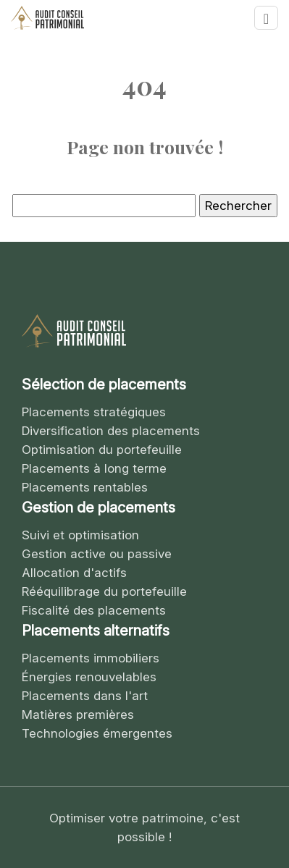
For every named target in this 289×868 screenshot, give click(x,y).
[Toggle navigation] (266, 18)
